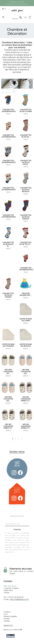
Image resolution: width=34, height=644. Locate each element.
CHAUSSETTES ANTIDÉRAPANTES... (9, 110)
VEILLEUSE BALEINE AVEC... (26, 294)
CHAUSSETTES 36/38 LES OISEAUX (26, 217)
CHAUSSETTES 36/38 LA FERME (26, 110)
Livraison (7, 612)
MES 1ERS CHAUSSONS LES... (8, 372)
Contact (7, 619)
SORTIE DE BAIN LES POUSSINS (8, 345)
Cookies (7, 621)
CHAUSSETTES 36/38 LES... (26, 136)
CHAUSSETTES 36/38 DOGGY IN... (8, 244)
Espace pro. (8, 625)
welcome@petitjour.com (19, 599)
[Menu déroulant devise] (4, 9)
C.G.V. (6, 614)
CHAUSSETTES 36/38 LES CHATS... (26, 162)
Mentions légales (10, 616)
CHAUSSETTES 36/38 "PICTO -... (26, 243)
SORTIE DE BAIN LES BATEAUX (26, 345)
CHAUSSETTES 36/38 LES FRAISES (8, 295)
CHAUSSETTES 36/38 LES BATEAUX (26, 190)
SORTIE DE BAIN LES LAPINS (26, 320)
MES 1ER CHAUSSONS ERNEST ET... (26, 399)
